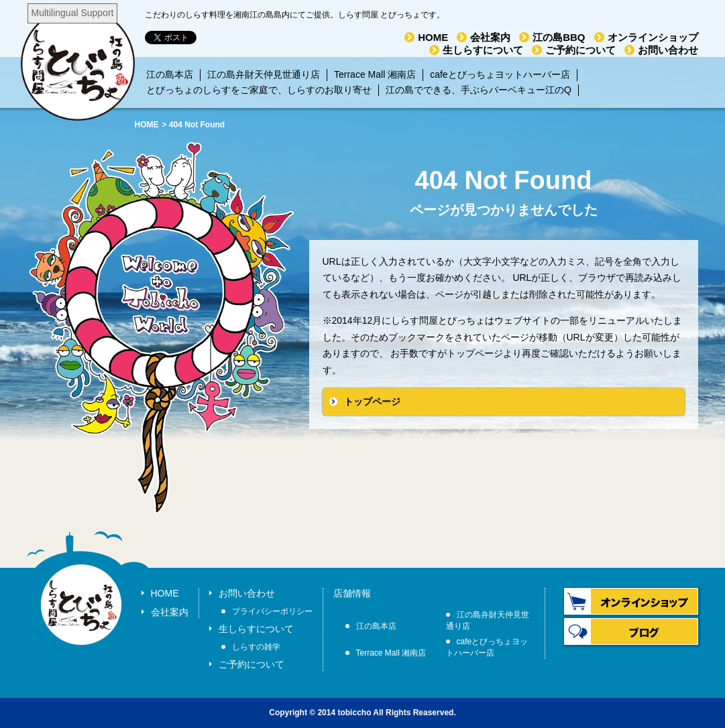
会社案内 (490, 37)
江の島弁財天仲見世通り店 (264, 74)
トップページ (372, 402)
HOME (433, 37)
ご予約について (580, 50)
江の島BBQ (559, 37)
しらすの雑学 (256, 647)
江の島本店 (170, 74)
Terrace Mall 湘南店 (375, 74)
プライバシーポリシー (272, 611)
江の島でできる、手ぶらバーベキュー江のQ (479, 90)
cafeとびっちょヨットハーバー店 (500, 74)
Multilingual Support (73, 13)
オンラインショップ (653, 37)
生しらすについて (483, 50)
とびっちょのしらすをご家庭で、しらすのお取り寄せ (259, 90)
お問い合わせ (668, 50)
